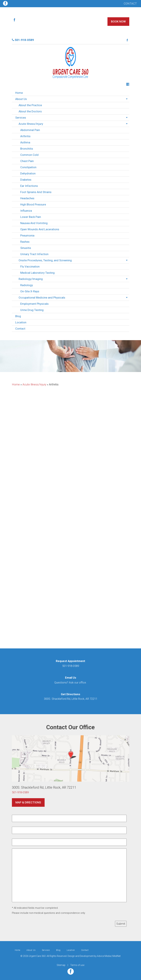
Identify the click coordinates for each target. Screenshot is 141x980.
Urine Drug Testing (32, 310)
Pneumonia (27, 235)
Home (19, 93)
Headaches (27, 198)
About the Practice (30, 105)
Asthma (25, 142)
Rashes (25, 242)
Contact (130, 4)
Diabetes (26, 180)
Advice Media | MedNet (109, 956)
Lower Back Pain (31, 217)
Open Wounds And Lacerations (40, 229)
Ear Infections (29, 186)
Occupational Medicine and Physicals (42, 298)
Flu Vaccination (30, 267)
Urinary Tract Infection (34, 254)
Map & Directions (28, 802)
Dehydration (28, 173)
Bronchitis (27, 149)
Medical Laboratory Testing (37, 273)
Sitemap (61, 965)
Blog (18, 316)
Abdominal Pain (30, 130)
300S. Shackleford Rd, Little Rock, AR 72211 (71, 699)
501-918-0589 (23, 40)
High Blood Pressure (33, 204)
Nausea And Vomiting (34, 223)
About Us (21, 99)
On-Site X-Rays (30, 291)
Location (21, 322)
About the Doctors (30, 111)
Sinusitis (26, 248)
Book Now (118, 21)
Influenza (26, 211)
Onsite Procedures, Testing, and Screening (45, 260)
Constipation (28, 167)
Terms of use (77, 965)
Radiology (27, 285)
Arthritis (25, 136)
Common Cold (29, 155)
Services (21, 118)
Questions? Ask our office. (70, 682)
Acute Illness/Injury (31, 124)
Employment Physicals (34, 304)
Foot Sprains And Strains (36, 192)
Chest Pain (27, 161)
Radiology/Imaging (31, 279)
